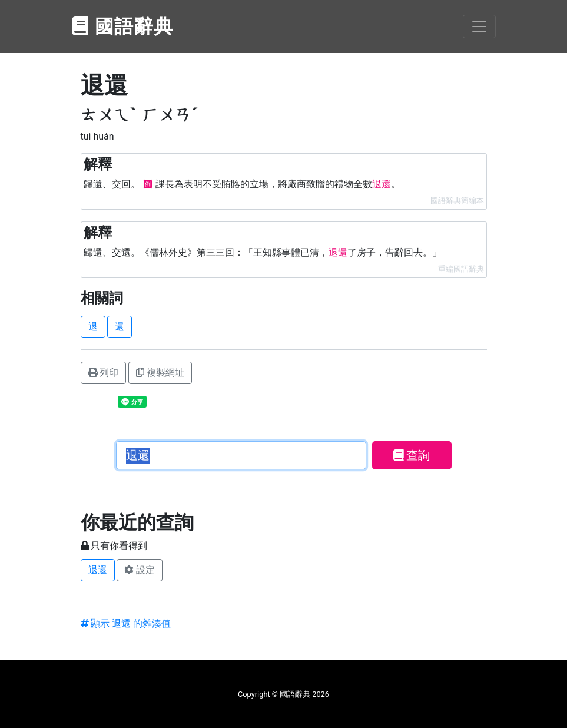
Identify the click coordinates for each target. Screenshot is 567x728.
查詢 (412, 455)
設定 (140, 570)
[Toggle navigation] (479, 27)
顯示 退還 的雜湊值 (126, 623)
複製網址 (160, 373)
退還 (98, 570)
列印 (104, 373)
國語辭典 (123, 27)
